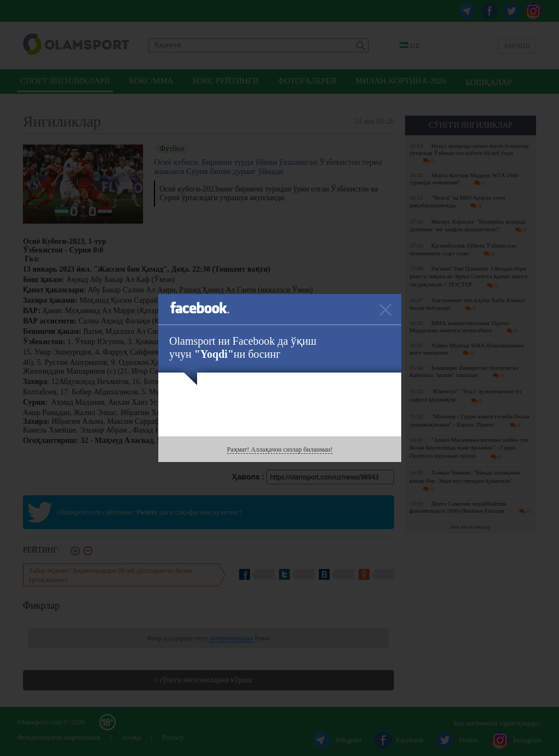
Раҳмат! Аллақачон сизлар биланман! (280, 449)
